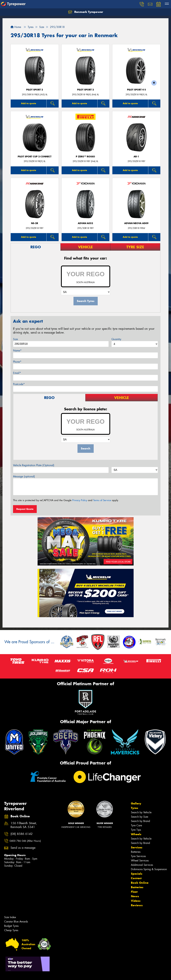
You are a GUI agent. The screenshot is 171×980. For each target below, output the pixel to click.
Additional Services (142, 865)
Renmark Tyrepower (86, 12)
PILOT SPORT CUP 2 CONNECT (35, 157)
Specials (137, 874)
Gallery (136, 803)
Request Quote (25, 509)
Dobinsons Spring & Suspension (149, 869)
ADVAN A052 (85, 223)
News (135, 896)
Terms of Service (102, 500)
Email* (17, 373)
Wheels (136, 834)
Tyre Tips (136, 830)
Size (15, 339)
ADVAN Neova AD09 (136, 223)
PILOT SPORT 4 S (136, 90)
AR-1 (136, 157)
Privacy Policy (80, 500)
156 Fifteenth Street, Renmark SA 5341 (24, 825)
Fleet (134, 892)
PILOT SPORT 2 (35, 90)
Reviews (137, 905)
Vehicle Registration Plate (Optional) (34, 465)
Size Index (10, 917)
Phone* (17, 362)
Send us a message (23, 848)
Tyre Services (138, 856)
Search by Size (140, 817)
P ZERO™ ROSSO (85, 157)
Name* (17, 351)
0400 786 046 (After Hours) (25, 841)
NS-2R (35, 223)
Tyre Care (136, 825)
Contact (136, 878)
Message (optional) (24, 476)
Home (16, 27)
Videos (136, 901)
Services (137, 847)
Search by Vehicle (141, 812)
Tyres (135, 808)
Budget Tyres (11, 926)
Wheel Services (140, 861)
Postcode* (19, 384)
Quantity (116, 339)
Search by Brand (140, 821)
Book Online (140, 883)
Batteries (136, 852)
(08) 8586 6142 (22, 834)
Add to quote (29, 103)
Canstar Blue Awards (16, 922)
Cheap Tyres (11, 930)
